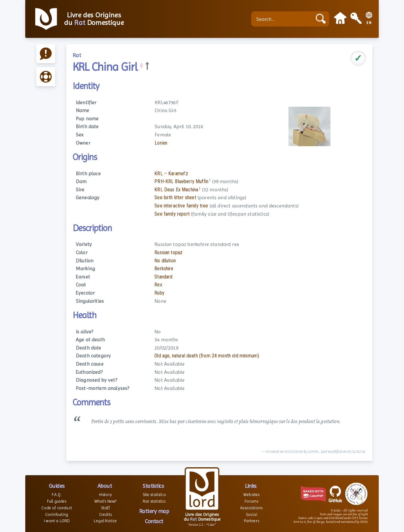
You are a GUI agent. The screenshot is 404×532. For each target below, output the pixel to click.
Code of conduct (56, 508)
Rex (158, 285)
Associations (251, 508)
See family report (172, 214)
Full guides (57, 501)
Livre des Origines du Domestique (94, 19)
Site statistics (154, 495)
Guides (57, 486)
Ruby (159, 293)
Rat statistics (154, 501)
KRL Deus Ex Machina (176, 190)
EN (369, 23)
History (105, 495)
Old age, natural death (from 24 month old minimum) (207, 356)
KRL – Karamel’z (171, 173)
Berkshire (164, 269)
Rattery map (154, 511)
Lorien (161, 143)
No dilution (165, 261)
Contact (154, 521)
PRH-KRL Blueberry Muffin (181, 181)
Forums (251, 501)
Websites (251, 495)
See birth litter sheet (175, 197)
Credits (105, 514)
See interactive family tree (181, 206)
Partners (252, 521)
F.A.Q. (57, 495)
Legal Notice (105, 521)
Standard (163, 277)
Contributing (57, 514)
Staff (105, 508)
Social (252, 514)
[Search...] (283, 19)
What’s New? (106, 501)
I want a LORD (57, 521)
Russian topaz (168, 252)
